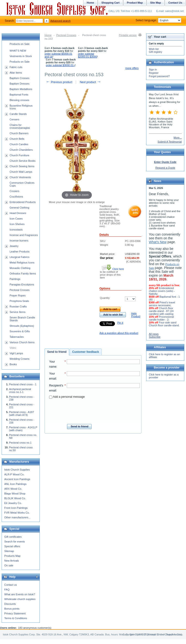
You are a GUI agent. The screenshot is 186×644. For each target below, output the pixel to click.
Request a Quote (165, 168)
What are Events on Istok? (20, 594)
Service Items (18, 312)
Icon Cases (16, 219)
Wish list (154, 49)
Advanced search (60, 21)
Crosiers (14, 191)
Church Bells (17, 139)
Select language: (158, 20)
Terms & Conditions (16, 618)
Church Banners (19, 133)
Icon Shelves (17, 224)
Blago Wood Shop (15, 494)
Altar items (16, 73)
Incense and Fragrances (24, 235)
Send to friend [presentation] (57, 352)
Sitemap (9, 551)
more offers (132, 68)
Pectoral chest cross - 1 (23, 384)
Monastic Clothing (20, 268)
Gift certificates (13, 537)
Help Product (136, 315)
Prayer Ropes (18, 295)
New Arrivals (12, 561)
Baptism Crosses (19, 78)
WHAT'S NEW (18, 51)
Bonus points (12, 609)
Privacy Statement (15, 613)
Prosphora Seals (19, 301)
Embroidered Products (23, 202)
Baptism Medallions (21, 89)
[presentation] (94, 410)
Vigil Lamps (16, 353)
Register (154, 73)
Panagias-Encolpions (22, 284)
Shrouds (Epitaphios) (22, 326)
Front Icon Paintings (16, 508)
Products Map (12, 556)
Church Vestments (20, 177)
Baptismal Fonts (19, 95)
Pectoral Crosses (66, 35)
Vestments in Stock (21, 56)
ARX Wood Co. (13, 489)
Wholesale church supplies (20, 599)
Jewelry (14, 246)
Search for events (15, 542)
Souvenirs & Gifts (20, 331)
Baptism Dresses (19, 84)
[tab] (57, 352)
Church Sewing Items (22, 166)
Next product (90, 82)
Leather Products (20, 252)
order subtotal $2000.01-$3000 (88, 55)
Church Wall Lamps (21, 172)
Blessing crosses (19, 100)
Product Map (135, 3)
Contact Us (175, 3)
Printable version (128, 35)
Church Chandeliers (21, 150)
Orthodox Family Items (23, 274)
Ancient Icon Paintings (17, 479)
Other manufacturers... (17, 517)
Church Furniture (19, 155)
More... (178, 138)
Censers (14, 119)
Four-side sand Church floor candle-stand (164, 324)
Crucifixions (16, 197)
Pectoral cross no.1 (20, 443)
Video (13, 348)
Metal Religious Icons (22, 263)
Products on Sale (20, 44)
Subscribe (155, 337)
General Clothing (19, 208)
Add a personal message (67, 397)
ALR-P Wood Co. (14, 474)
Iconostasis (16, 230)
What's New (158, 242)
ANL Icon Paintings (15, 484)
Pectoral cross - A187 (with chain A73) (22, 413)
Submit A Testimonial (170, 142)
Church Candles (19, 144)
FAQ (7, 590)
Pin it (120, 323)
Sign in (153, 70)
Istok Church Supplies (17, 470)
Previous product (59, 82)
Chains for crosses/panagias (20, 126)
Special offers (12, 546)
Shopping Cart (110, 3)
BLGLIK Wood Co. (15, 498)
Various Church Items (22, 342)
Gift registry (155, 52)
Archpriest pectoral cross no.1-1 (20, 391)
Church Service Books (23, 161)
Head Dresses (18, 213)
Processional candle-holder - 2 (161, 318)
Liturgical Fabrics (19, 257)
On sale (9, 565)
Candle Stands (18, 114)
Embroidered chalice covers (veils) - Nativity (162, 291)
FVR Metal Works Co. (17, 513)
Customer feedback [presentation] (86, 352)
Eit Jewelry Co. (13, 503)
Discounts (10, 604)
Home (48, 35)
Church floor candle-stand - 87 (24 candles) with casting (161, 311)
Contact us (11, 585)
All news (154, 334)
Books (13, 364)
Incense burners (19, 241)
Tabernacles (17, 337)
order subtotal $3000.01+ (60, 65)
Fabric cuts (16, 67)
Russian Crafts (18, 306)
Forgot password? (159, 76)
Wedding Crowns (20, 359)
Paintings (15, 279)
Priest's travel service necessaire (162, 304)
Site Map (156, 3)
